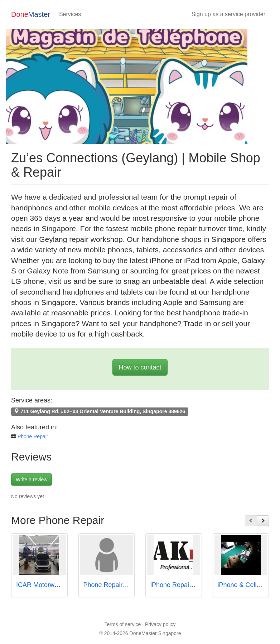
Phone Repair (33, 437)
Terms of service (122, 624)
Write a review (32, 480)
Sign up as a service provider (228, 14)
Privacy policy (160, 624)
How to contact (140, 367)
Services (70, 14)
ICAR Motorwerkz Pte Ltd (52, 585)
